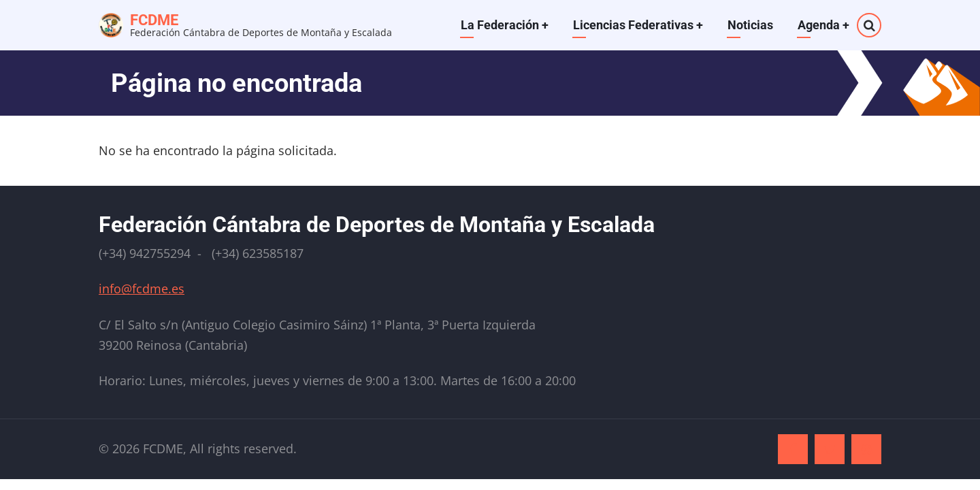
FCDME (154, 20)
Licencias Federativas (638, 25)
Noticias (750, 25)
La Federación (505, 25)
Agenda (823, 25)
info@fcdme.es (142, 289)
